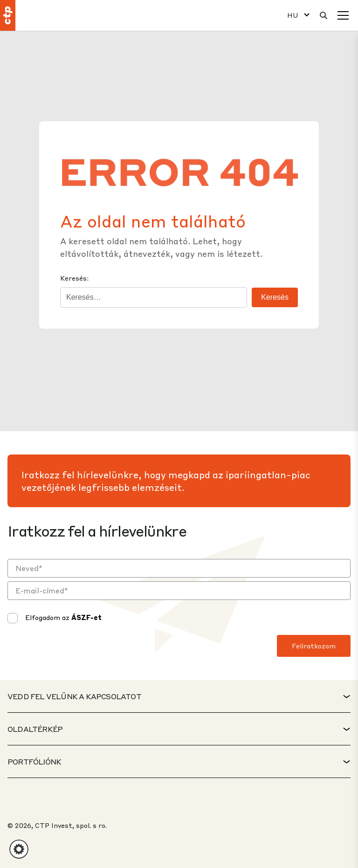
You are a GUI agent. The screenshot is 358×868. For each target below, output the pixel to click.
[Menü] (343, 15)
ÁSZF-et (86, 617)
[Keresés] (324, 15)
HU (293, 15)
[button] (19, 849)
